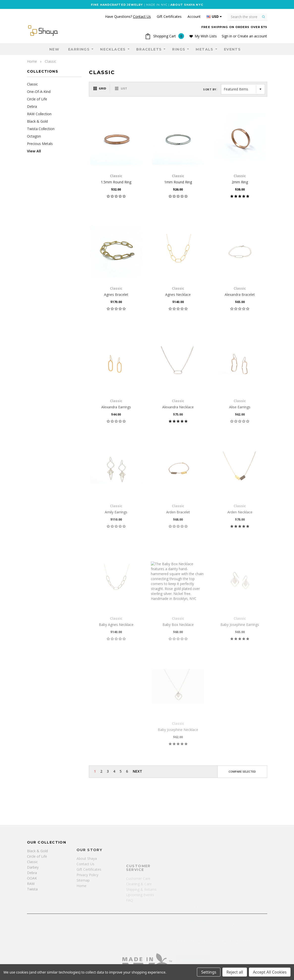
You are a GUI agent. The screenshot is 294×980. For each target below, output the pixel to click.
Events (232, 49)
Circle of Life (37, 99)
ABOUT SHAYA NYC (187, 5)
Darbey (33, 904)
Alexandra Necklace (178, 407)
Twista (32, 925)
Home (32, 61)
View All (34, 151)
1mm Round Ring (178, 182)
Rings (179, 49)
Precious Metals (40, 144)
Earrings (79, 49)
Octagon (34, 136)
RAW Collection (39, 114)
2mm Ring (240, 182)
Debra (32, 106)
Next (137, 771)
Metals (204, 49)
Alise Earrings (240, 407)
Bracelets (149, 49)
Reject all (235, 972)
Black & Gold (37, 121)
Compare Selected (242, 771)
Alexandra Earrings (116, 407)
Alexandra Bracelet (240, 294)
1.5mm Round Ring (116, 182)
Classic (51, 61)
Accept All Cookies (270, 972)
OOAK (32, 914)
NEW (54, 49)
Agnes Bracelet (116, 294)
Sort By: (210, 89)
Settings (209, 972)
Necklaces (113, 49)
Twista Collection (41, 129)
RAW (31, 920)
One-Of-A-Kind (39, 92)
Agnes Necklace (178, 294)
